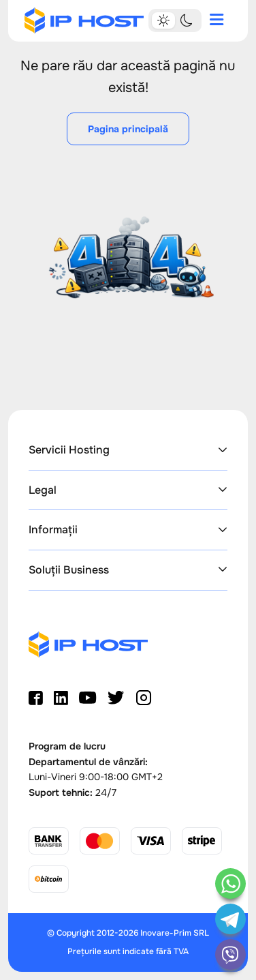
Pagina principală (128, 129)
